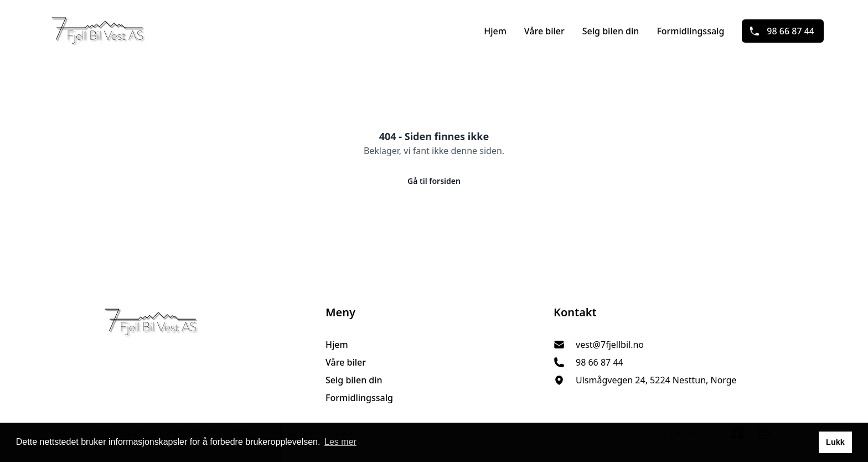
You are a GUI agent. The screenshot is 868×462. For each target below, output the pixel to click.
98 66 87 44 (782, 31)
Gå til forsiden (434, 181)
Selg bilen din (611, 31)
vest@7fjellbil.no (610, 345)
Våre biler (544, 31)
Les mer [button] (340, 442)
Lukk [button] (835, 442)
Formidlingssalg (690, 31)
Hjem (495, 31)
